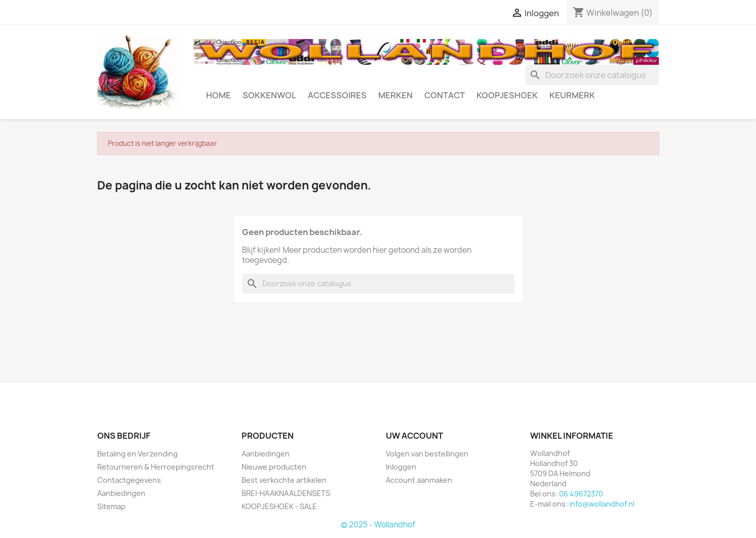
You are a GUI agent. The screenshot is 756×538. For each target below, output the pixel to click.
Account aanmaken (419, 480)
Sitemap (111, 506)
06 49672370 (581, 494)
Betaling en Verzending (137, 454)
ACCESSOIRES (337, 95)
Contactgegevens (129, 480)
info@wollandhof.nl (602, 504)
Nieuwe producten (274, 467)
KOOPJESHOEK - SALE (279, 506)
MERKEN (395, 95)
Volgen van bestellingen (427, 454)
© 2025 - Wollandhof (378, 525)
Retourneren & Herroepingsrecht (156, 467)
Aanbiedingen (121, 493)
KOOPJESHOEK (507, 95)
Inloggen (401, 467)
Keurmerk (572, 95)
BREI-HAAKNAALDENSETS (286, 493)
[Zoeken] (592, 75)
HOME (218, 95)
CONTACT (445, 95)
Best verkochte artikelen (284, 480)
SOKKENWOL (269, 95)
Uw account (414, 436)
